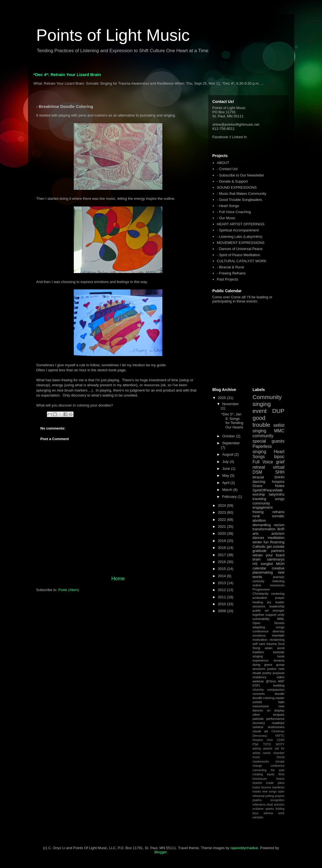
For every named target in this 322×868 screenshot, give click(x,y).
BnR (281, 529)
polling (270, 796)
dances (258, 538)
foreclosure (260, 779)
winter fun (261, 542)
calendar (260, 568)
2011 (223, 597)
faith (281, 702)
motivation (260, 639)
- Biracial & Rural (230, 267)
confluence (277, 766)
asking (257, 749)
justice (272, 669)
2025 (223, 398)
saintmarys (276, 559)
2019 (223, 541)
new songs (270, 792)
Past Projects (228, 279)
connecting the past (269, 770)
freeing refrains (269, 512)
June (227, 469)
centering (278, 593)
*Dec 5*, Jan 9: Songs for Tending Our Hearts (232, 421)
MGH (280, 564)
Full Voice (263, 462)
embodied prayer (269, 598)
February (230, 497)
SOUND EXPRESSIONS (237, 187)
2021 (223, 527)
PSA (256, 744)
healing (258, 602)
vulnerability (261, 619)
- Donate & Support (232, 181)
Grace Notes (269, 486)
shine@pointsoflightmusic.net (236, 124)
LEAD (281, 740)
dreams (279, 660)
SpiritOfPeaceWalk (268, 490)
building (279, 685)
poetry (267, 673)
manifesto (278, 787)
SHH (280, 472)
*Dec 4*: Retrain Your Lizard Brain (67, 75)
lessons (266, 787)
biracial (258, 477)
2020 (223, 533)
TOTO (267, 744)
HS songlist (263, 564)
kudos (257, 787)
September (231, 443)
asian (269, 648)
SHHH (279, 477)
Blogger (161, 852)
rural (256, 516)
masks (257, 792)
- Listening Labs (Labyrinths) (240, 237)
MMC (279, 431)
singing (259, 431)
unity (281, 615)
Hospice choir (263, 740)
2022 (223, 520)
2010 (223, 604)
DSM (258, 472)
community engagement (263, 505)
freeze (281, 779)
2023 (223, 512)
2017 (223, 555)
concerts (259, 694)
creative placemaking (269, 570)
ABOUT (223, 163)
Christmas (278, 731)
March (228, 490)
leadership (277, 606)
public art (261, 610)
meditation (276, 538)
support (271, 615)
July (226, 462)
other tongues (269, 714)
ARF (281, 681)
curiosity (259, 581)
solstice (258, 727)
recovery (259, 723)
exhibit (257, 702)
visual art (260, 731)
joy (269, 602)
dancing (259, 482)
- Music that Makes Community (242, 194)
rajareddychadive (244, 848)
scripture (258, 809)
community (263, 436)
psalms (257, 800)
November (230, 404)
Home (118, 579)
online (257, 585)
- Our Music (226, 218)
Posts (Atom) (69, 590)
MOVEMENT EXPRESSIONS (241, 243)
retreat (259, 467)
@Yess (271, 681)
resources (277, 585)
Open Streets (269, 623)
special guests (269, 441)
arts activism (269, 533)
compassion (276, 689)
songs (280, 499)
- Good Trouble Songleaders (239, 200)
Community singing (267, 400)
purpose (278, 673)
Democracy (260, 736)
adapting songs (269, 627)
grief (280, 462)
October (229, 436)
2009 (223, 611)
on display (276, 710)
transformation (264, 529)
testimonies (276, 727)
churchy (258, 689)
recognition (277, 800)
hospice (278, 482)
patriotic (258, 719)
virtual (279, 467)
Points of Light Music (113, 35)
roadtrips (278, 723)
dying (257, 664)
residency (260, 677)
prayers (280, 796)
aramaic (279, 577)
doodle (279, 694)
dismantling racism (269, 525)
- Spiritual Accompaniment (238, 230)
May (226, 475)
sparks (270, 809)
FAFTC (280, 736)
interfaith (278, 635)
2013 (223, 583)
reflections (259, 805)
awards (268, 749)
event (260, 411)
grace (268, 664)
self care (259, 644)
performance (275, 719)
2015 (223, 569)
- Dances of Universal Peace (240, 249)
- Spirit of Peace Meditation (239, 255)
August (228, 454)
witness (268, 813)
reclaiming (277, 639)
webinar (258, 681)
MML (281, 619)
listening (279, 581)
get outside (275, 547)
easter (280, 698)
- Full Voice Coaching (234, 212)
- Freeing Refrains (231, 273)
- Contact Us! (227, 169)
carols (267, 753)
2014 (223, 576)
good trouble (262, 421)
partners (278, 551)
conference (261, 631)
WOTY (280, 744)
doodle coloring (264, 698)
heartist (257, 783)
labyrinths (277, 494)
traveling (259, 499)
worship (259, 494)
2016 (223, 562)
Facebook (220, 137)
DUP (278, 411)
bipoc (279, 457)
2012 (223, 590)
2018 (223, 548)
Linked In (239, 137)
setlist (279, 425)
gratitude (260, 551)
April (226, 483)
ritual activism (276, 805)
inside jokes (275, 783)
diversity (279, 631)
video (281, 677)
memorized (261, 706)
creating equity (264, 774)
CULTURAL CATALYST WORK (242, 261)
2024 (223, 505)
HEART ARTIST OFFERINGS (241, 224)
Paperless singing (262, 449)
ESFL (257, 685)
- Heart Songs (228, 206)
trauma (272, 644)
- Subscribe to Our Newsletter (241, 175)
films (281, 774)
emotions (259, 635)
